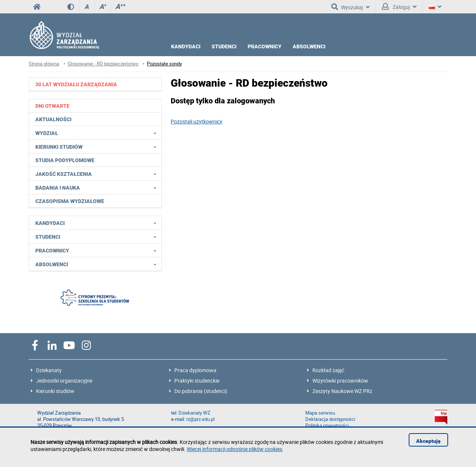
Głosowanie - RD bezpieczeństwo (103, 64)
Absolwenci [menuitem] (98, 264)
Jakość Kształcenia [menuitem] (98, 174)
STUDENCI (224, 46)
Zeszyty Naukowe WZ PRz (342, 391)
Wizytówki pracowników (340, 381)
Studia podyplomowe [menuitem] (65, 160)
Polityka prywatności (327, 426)
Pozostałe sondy (164, 64)
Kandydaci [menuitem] (98, 223)
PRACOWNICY (265, 46)
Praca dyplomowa (195, 370)
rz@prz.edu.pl (200, 419)
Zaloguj (399, 7)
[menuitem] (95, 84)
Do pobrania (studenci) (201, 391)
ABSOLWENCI (309, 46)
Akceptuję (428, 441)
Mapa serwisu (320, 413)
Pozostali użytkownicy (197, 121)
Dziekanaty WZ (194, 413)
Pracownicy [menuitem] (98, 250)
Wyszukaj (350, 7)
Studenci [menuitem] (98, 236)
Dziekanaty (49, 370)
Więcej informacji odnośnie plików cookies (234, 449)
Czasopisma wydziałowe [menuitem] (70, 201)
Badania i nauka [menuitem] (98, 187)
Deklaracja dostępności (330, 419)
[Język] (435, 7)
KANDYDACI (186, 46)
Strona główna (44, 64)
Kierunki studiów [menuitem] (98, 146)
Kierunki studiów (55, 391)
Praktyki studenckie (197, 381)
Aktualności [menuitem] (53, 119)
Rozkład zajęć (328, 370)
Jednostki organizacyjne (64, 381)
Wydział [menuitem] (98, 133)
